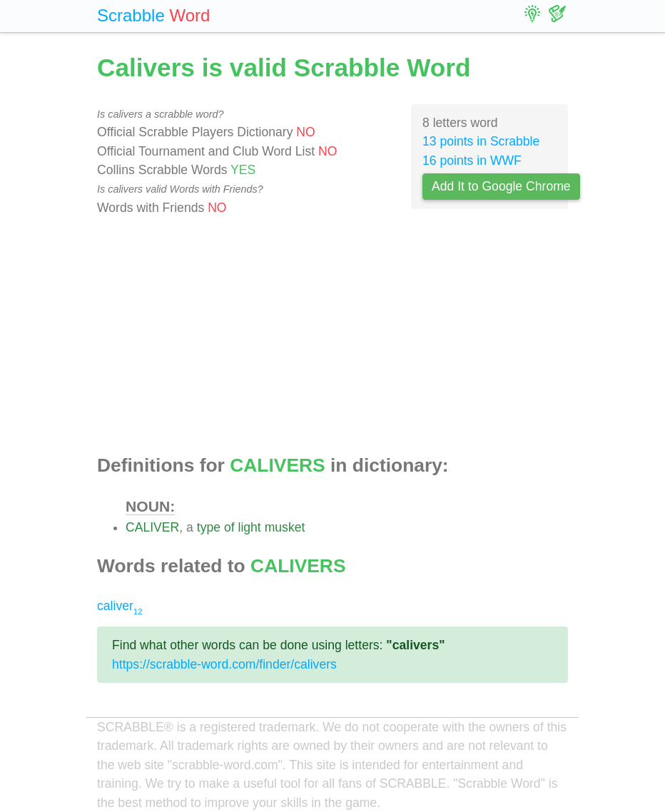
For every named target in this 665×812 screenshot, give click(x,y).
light (249, 527)
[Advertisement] (332, 336)
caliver (120, 606)
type (209, 527)
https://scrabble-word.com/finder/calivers (224, 664)
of (229, 527)
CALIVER (152, 527)
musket (285, 527)
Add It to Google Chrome (501, 186)
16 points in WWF (472, 161)
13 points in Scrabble (481, 141)
